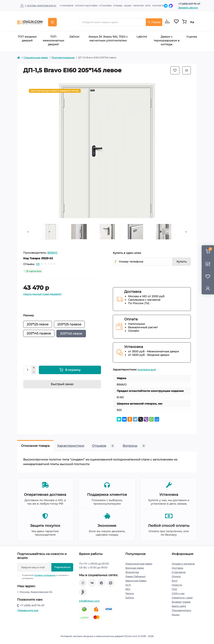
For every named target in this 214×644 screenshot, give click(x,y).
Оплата (176, 576)
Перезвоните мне (28, 610)
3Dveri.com (131, 636)
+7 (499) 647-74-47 (189, 4)
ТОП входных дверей (27, 39)
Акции (128, 6)
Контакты (158, 6)
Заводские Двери (136, 581)
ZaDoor (74, 37)
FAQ (174, 589)
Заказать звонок (188, 8)
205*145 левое (71, 334)
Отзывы (118, 6)
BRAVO (52, 253)
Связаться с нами (182, 598)
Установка (105, 6)
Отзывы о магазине (183, 564)
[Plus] (34, 368)
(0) (38, 264)
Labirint (142, 37)
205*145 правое (39, 333)
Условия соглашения (45, 575)
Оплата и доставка (86, 6)
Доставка (177, 568)
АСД (128, 585)
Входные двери (135, 568)
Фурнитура (132, 572)
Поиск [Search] (154, 22)
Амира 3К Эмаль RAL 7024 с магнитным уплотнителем (108, 39)
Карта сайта (179, 606)
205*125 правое (69, 324)
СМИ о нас (178, 593)
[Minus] (34, 372)
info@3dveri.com (89, 601)
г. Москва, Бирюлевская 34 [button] (41, 6)
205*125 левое (38, 324)
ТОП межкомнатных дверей (53, 40)
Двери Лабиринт (135, 576)
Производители (181, 610)
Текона (130, 593)
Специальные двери (36, 58)
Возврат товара (181, 602)
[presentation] (142, 274)
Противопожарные (63, 58)
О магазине (67, 6)
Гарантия (138, 6)
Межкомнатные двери (139, 564)
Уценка (192, 37)
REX (128, 589)
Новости (177, 585)
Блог (148, 6)
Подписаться (62, 567)
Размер (29, 315)
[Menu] (52, 22)
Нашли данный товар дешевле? (42, 294)
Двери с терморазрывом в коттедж (167, 40)
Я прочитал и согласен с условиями (45, 577)
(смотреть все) (147, 370)
